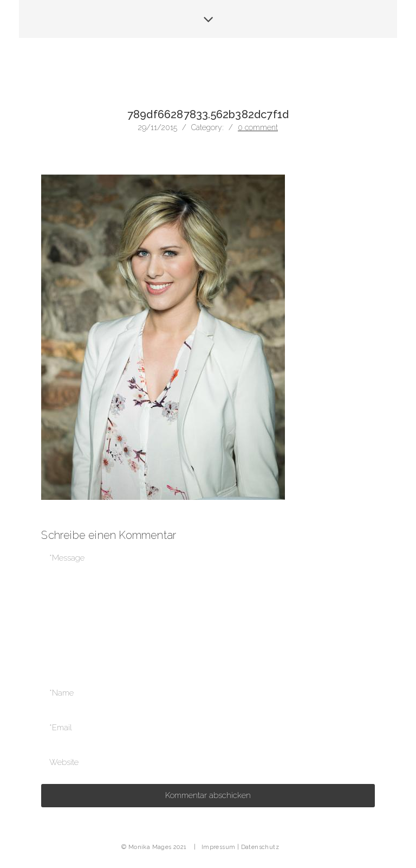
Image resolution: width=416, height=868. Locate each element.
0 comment (258, 127)
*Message (208, 607)
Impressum (219, 847)
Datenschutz (260, 847)
